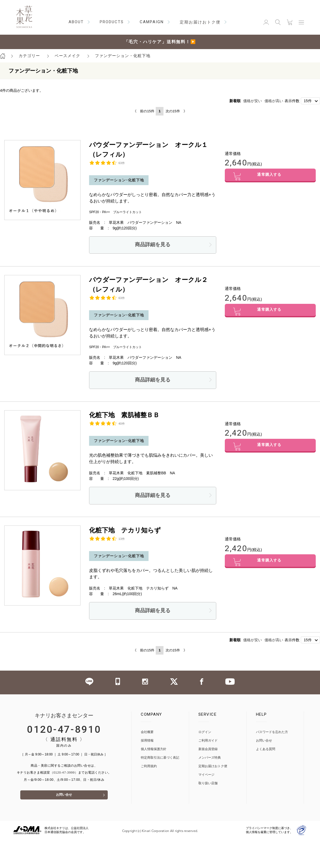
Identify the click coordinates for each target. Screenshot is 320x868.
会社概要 (147, 736)
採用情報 (147, 744)
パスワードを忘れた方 (272, 736)
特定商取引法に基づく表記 (160, 761)
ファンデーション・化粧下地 (123, 56)
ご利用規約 (149, 770)
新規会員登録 (208, 753)
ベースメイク (67, 56)
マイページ (206, 778)
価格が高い (274, 101)
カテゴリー (29, 56)
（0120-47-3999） (64, 777)
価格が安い (253, 101)
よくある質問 (266, 753)
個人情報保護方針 (154, 753)
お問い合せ (64, 801)
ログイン (205, 736)
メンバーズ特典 (210, 761)
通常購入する (270, 177)
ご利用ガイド (208, 744)
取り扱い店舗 (208, 787)
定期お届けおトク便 (213, 770)
